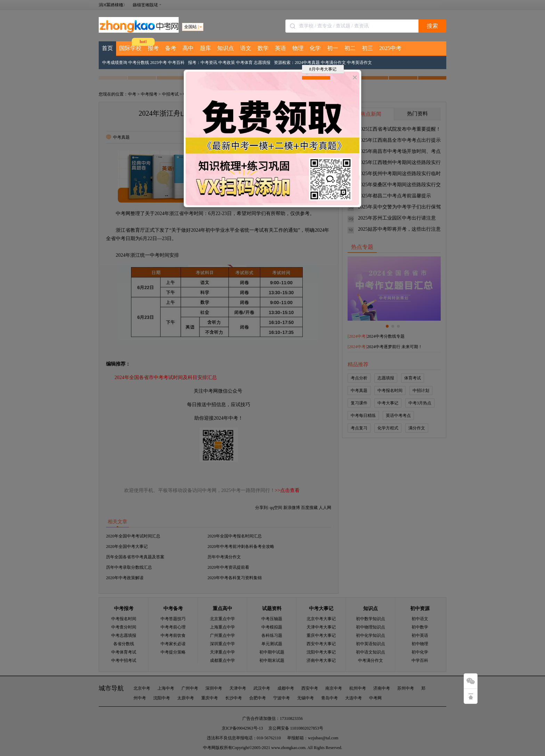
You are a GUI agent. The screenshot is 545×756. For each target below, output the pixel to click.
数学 (263, 48)
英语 (280, 48)
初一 (333, 48)
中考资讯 (209, 63)
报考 (153, 48)
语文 (246, 48)
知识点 (226, 48)
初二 (350, 48)
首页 (107, 48)
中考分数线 (139, 63)
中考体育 (244, 63)
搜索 (432, 26)
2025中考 (390, 48)
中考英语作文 (359, 63)
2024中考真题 (307, 63)
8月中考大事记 (321, 70)
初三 (367, 48)
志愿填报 (262, 63)
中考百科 (176, 63)
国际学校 (130, 48)
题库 (205, 48)
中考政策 (227, 63)
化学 (315, 48)
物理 (298, 48)
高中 (188, 48)
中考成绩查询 (115, 63)
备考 (171, 48)
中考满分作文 (333, 63)
